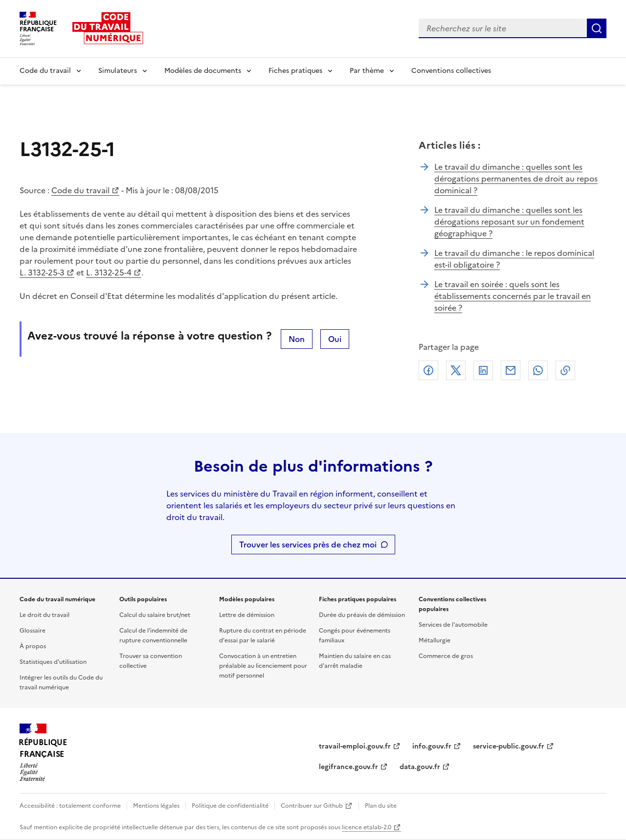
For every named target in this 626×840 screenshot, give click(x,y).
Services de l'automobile (453, 625)
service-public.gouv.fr (509, 746)
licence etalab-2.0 (367, 827)
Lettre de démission (247, 615)
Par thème (367, 71)
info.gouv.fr (432, 746)
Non (297, 339)
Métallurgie (435, 640)
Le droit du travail (45, 615)
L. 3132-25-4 (109, 272)
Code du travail (45, 71)
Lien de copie (565, 370)
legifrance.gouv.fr (348, 767)
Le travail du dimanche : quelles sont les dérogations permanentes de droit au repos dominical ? (516, 179)
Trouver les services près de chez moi (308, 545)
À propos (33, 646)
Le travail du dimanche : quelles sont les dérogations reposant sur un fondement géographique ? (509, 222)
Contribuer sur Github (312, 806)
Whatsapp (538, 370)
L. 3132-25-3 (42, 272)
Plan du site (381, 806)
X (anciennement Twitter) (456, 370)
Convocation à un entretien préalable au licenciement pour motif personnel (263, 666)
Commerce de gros (446, 656)
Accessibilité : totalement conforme (70, 806)
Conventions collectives (451, 71)
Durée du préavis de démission (362, 615)
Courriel (511, 370)
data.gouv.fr (420, 767)
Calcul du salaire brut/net (155, 615)
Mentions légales (156, 806)
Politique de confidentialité (230, 806)
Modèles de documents (203, 71)
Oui (335, 339)
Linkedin (483, 370)
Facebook (428, 370)
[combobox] (503, 28)
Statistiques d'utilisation (53, 662)
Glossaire (33, 631)
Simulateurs (118, 71)
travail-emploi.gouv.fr (355, 746)
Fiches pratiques (295, 71)
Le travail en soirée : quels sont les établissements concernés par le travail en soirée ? (513, 296)
